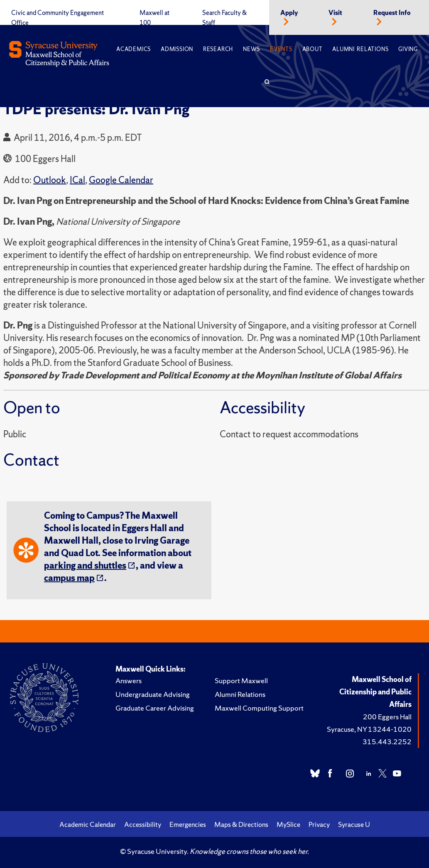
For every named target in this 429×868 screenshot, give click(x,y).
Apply (289, 13)
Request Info (392, 13)
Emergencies (188, 824)
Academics (134, 49)
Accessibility (143, 824)
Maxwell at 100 (154, 18)
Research (218, 49)
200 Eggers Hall (387, 717)
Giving (408, 49)
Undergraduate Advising (153, 694)
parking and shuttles (85, 565)
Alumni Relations (360, 49)
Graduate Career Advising (155, 708)
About (313, 49)
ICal (77, 180)
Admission (177, 49)
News (251, 49)
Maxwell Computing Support (259, 708)
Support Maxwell (241, 680)
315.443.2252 (387, 742)
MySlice (288, 824)
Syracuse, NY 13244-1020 (369, 729)
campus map (69, 578)
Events (281, 49)
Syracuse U (354, 824)
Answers (129, 680)
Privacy (319, 824)
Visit (335, 13)
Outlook (50, 180)
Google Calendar (121, 180)
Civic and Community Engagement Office (58, 18)
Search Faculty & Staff (224, 18)
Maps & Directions (241, 824)
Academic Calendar (88, 824)
